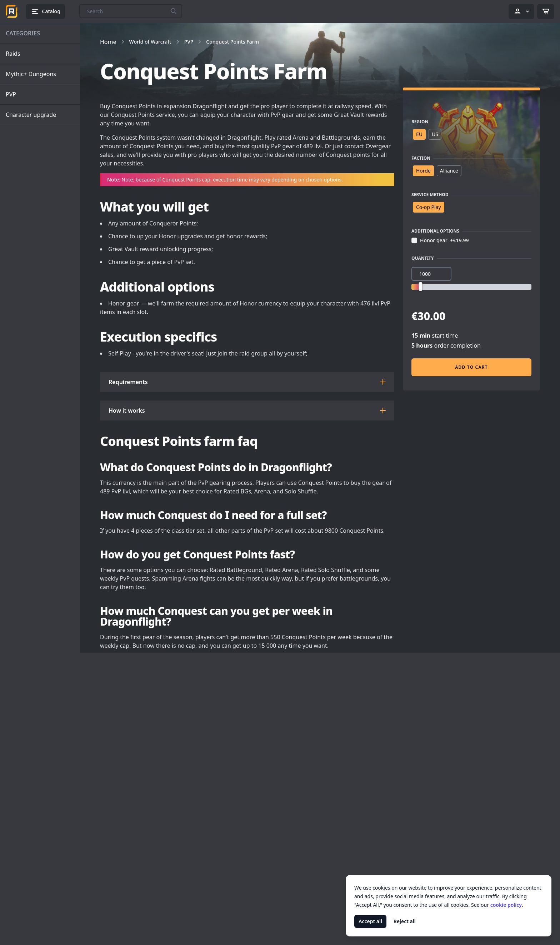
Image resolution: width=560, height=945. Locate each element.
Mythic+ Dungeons (31, 74)
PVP (11, 94)
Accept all (370, 921)
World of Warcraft (150, 42)
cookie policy (506, 905)
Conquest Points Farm (232, 42)
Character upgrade (31, 115)
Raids (13, 54)
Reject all (405, 921)
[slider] (420, 287)
